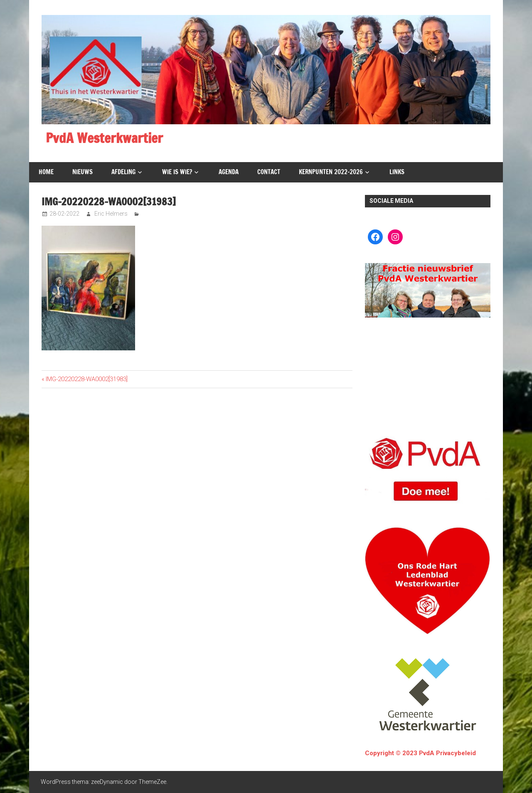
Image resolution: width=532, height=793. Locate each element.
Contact (269, 172)
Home (46, 172)
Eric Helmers (111, 214)
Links (397, 172)
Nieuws (83, 172)
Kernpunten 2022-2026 (331, 172)
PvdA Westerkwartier (104, 138)
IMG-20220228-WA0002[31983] (86, 379)
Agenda (229, 172)
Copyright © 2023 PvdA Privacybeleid (420, 753)
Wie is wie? (177, 172)
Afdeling (123, 172)
